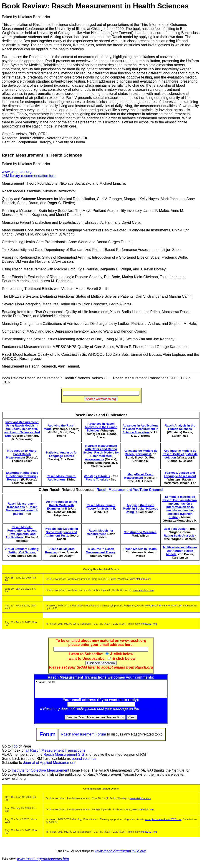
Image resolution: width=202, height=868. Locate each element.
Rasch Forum (151, 712)
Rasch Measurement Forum (83, 738)
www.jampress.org (17, 172)
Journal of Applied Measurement (49, 766)
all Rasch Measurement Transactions (55, 754)
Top (15, 750)
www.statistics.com (140, 579)
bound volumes (84, 762)
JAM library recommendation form (29, 176)
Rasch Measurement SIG (64, 758)
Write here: (101, 690)
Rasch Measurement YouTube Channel (130, 490)
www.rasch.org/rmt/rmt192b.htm (120, 855)
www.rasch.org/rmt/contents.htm (43, 862)
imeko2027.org (149, 624)
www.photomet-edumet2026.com (163, 606)
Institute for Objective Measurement (41, 774)
